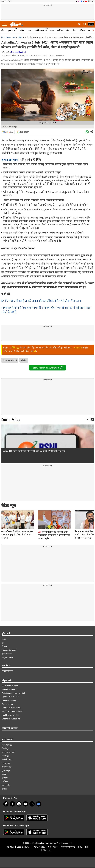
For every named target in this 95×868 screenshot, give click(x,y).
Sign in (91, 1)
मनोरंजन (60, 30)
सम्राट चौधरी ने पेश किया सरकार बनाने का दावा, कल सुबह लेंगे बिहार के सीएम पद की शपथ (17, 516)
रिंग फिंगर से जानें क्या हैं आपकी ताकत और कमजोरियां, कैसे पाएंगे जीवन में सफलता (41, 301)
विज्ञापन (5, 646)
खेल (68, 30)
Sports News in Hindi (10, 697)
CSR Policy (53, 847)
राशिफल (82, 30)
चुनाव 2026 (12, 30)
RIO (87, 847)
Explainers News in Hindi (12, 711)
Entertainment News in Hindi (14, 693)
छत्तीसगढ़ (5, 781)
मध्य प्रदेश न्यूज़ (7, 759)
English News (8, 657)
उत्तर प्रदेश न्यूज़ (7, 745)
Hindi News (6, 37)
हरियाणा (5, 778)
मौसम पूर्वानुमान (7, 671)
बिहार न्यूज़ (6, 756)
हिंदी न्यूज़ (16, 348)
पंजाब (4, 774)
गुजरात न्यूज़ (6, 770)
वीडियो (22, 30)
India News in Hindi (10, 686)
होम (3, 30)
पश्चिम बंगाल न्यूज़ (8, 752)
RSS (80, 847)
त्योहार (20, 37)
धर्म (89, 30)
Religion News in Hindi (11, 708)
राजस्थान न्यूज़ (7, 767)
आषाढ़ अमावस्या (10, 160)
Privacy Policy (39, 847)
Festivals (77, 348)
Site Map (10, 847)
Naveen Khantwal (18, 52)
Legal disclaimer (24, 847)
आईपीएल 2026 (41, 30)
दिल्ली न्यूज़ (6, 748)
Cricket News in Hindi (11, 700)
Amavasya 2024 (10, 360)
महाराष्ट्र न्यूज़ (6, 763)
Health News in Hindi (10, 715)
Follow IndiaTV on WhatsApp (47, 368)
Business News (8, 704)
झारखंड (5, 789)
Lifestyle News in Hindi (11, 719)
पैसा (74, 30)
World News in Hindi (10, 689)
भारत (30, 30)
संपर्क (4, 639)
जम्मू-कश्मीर (6, 785)
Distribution (47, 850)
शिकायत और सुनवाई (9, 650)
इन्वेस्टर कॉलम (7, 654)
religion (24, 360)
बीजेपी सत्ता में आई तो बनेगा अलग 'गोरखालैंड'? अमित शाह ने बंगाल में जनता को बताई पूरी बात (54, 517)
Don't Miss (10, 420)
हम (3, 643)
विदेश (52, 30)
